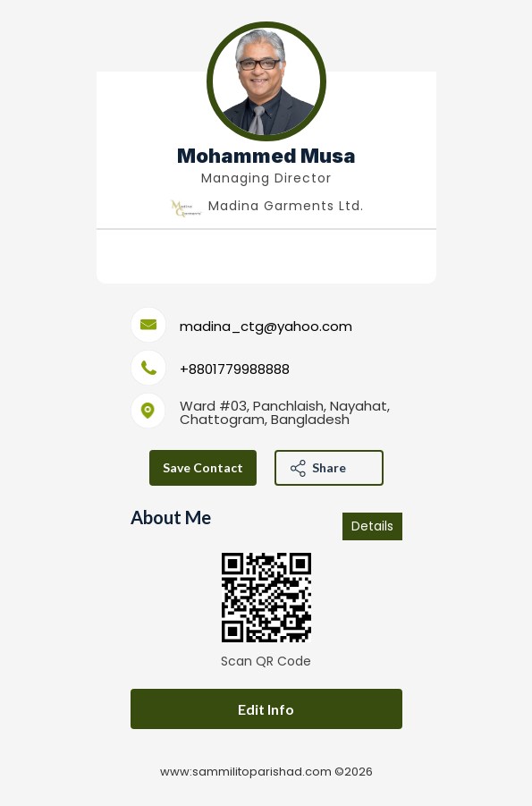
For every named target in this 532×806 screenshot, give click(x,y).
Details (372, 526)
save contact (203, 467)
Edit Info (266, 709)
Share (329, 467)
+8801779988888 (235, 369)
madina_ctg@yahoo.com (266, 326)
